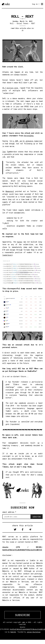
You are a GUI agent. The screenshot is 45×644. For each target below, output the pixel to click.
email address (9, 512)
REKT (33, 23)
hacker (20, 242)
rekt (24, 622)
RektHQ (13, 632)
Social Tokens (22, 23)
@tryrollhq (28, 136)
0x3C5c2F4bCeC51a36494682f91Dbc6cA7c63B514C (22, 550)
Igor (4, 152)
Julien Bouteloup (34, 632)
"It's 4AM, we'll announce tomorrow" (26, 141)
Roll (12, 23)
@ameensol (10, 191)
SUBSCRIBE (23, 615)
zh (23, 30)
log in (35, 4)
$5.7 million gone (10, 88)
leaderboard (7, 255)
